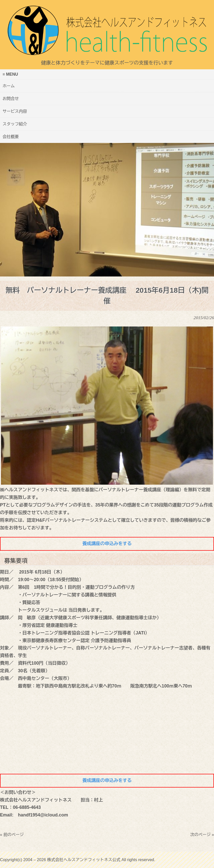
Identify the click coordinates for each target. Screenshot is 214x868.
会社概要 (11, 137)
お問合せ (11, 99)
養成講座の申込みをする (107, 544)
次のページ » (202, 835)
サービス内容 (15, 111)
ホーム (9, 86)
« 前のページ (12, 835)
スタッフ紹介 (15, 124)
